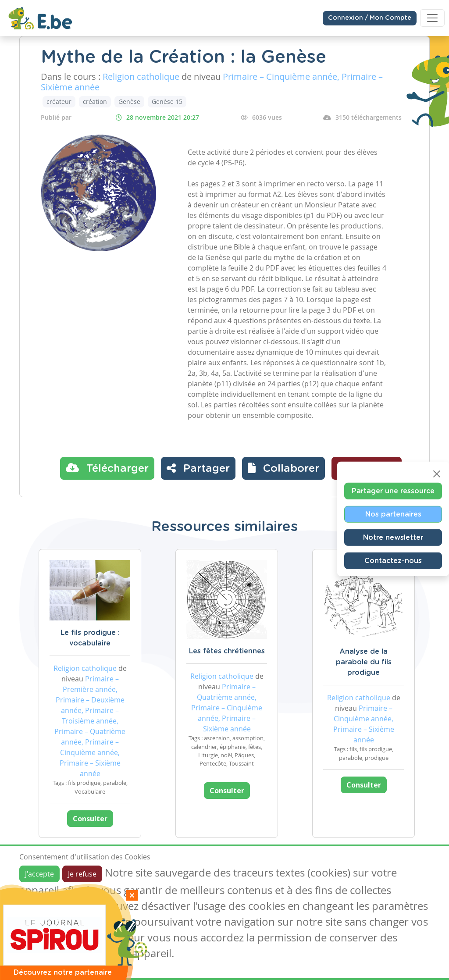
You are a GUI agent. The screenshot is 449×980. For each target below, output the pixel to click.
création (95, 102)
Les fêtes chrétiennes (227, 651)
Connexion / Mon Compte (370, 18)
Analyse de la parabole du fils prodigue (364, 662)
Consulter (90, 819)
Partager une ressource (393, 491)
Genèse (129, 102)
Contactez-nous (393, 560)
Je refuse (82, 874)
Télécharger (107, 468)
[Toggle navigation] (432, 18)
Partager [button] (198, 468)
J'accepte (39, 874)
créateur (59, 102)
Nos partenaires (393, 514)
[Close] (437, 474)
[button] (283, 468)
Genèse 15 (167, 102)
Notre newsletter (393, 537)
